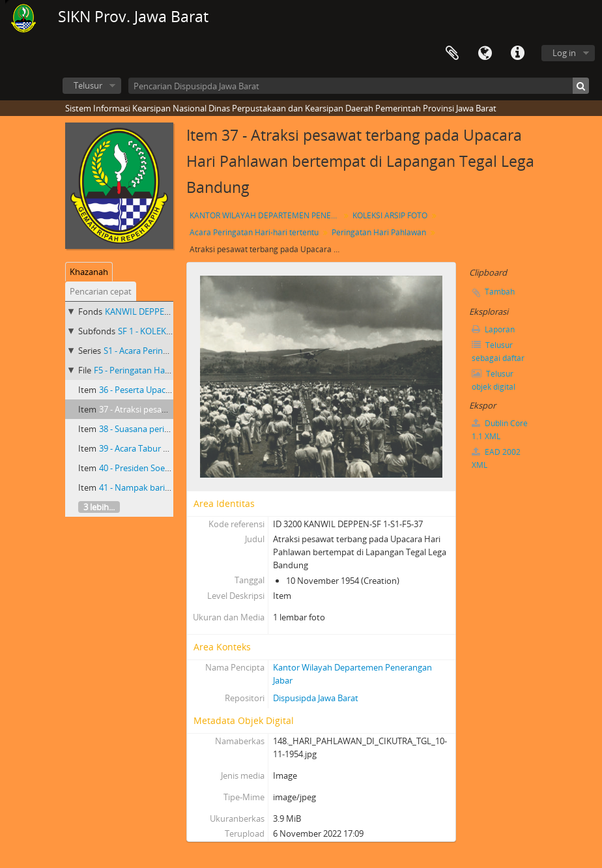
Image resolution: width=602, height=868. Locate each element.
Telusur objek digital (494, 380)
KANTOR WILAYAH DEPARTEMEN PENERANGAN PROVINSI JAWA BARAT (266, 215)
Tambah (500, 292)
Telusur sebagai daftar (498, 352)
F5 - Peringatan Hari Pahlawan (152, 370)
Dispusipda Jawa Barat (316, 698)
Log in (564, 53)
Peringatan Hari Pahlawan (379, 232)
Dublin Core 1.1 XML (500, 430)
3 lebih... (99, 507)
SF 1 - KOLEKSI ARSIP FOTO (170, 331)
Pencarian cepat (101, 291)
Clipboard (452, 53)
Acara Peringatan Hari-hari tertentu (254, 232)
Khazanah (89, 272)
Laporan (493, 329)
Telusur (88, 85)
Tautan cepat (517, 53)
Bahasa (485, 53)
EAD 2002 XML (496, 458)
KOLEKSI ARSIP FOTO (390, 215)
